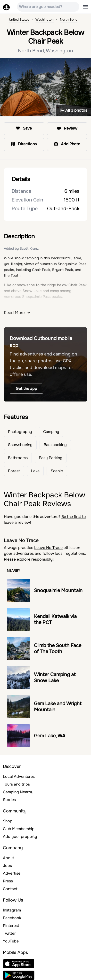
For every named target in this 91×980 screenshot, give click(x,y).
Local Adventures (19, 776)
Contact (10, 889)
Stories (9, 800)
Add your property (20, 837)
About (8, 858)
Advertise (12, 873)
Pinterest (11, 926)
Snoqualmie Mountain (58, 590)
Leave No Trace (48, 548)
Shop (8, 821)
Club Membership (19, 829)
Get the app (26, 389)
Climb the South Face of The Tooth (58, 648)
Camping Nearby (18, 792)
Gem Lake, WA (50, 736)
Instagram (12, 910)
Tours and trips (16, 784)
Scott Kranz (29, 248)
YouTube (11, 941)
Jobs (7, 866)
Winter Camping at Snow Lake (55, 678)
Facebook (12, 918)
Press (8, 881)
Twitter (9, 933)
